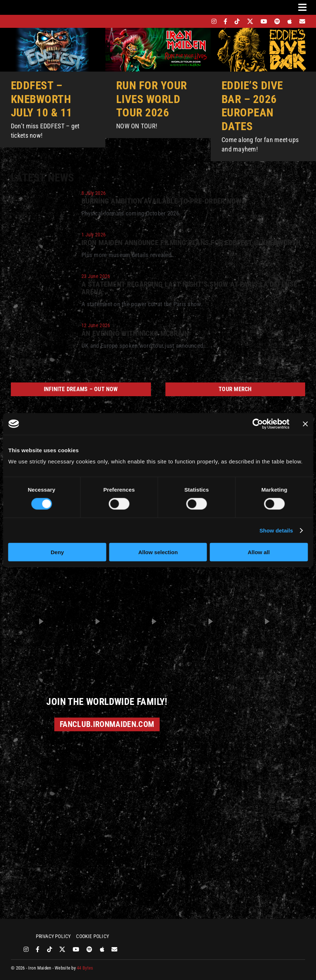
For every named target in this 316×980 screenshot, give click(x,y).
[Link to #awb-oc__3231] (302, 7)
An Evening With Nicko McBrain (135, 333)
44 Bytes (85, 968)
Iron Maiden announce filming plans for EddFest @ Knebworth (191, 243)
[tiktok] (237, 21)
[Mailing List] (302, 21)
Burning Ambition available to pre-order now (161, 201)
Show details (276, 530)
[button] (41, 621)
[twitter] (250, 21)
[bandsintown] (201, 21)
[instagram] (214, 21)
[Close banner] (305, 424)
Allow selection (158, 552)
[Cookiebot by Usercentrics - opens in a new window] (258, 424)
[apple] (290, 21)
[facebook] (226, 21)
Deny (57, 552)
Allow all (259, 552)
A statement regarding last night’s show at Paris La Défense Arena (189, 288)
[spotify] (277, 21)
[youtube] (264, 21)
